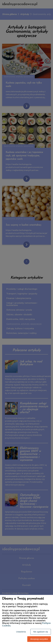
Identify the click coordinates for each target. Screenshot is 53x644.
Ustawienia (21, 632)
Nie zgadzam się (41, 632)
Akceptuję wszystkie (39, 639)
